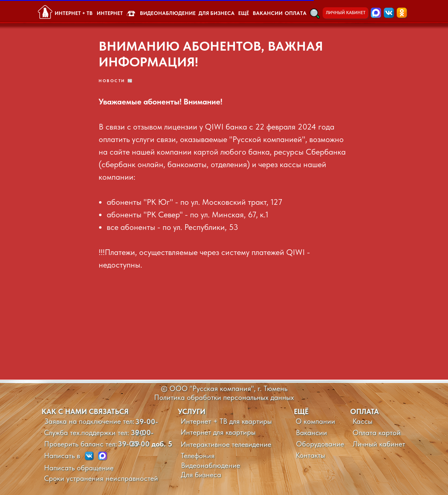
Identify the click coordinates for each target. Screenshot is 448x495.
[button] (315, 14)
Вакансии (312, 432)
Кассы (362, 421)
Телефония (198, 456)
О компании (315, 421)
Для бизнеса (201, 475)
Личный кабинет (379, 444)
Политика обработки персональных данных (224, 397)
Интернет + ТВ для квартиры (226, 421)
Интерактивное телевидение (226, 444)
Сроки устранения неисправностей (101, 478)
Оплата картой (377, 432)
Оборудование (320, 444)
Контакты (310, 455)
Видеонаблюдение (211, 465)
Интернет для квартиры (218, 432)
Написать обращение (79, 468)
